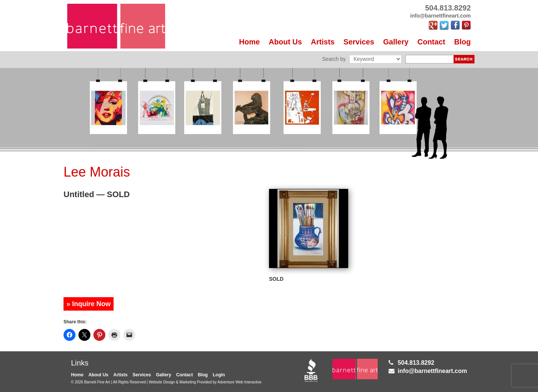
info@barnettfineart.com (432, 371)
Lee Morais (97, 172)
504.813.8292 (416, 363)
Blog (463, 42)
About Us (285, 42)
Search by (334, 59)
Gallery (396, 42)
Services (359, 42)
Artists (323, 42)
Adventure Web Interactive (239, 382)
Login (219, 375)
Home (250, 42)
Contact (431, 42)
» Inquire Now (89, 304)
